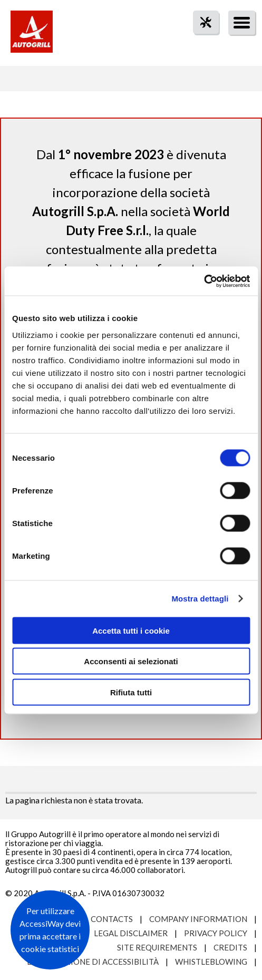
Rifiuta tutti (131, 692)
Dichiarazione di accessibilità (93, 962)
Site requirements (157, 947)
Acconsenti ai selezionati (131, 661)
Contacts (112, 919)
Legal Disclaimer (131, 933)
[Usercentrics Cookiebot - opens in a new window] (204, 281)
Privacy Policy (216, 933)
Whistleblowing (211, 962)
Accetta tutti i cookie (131, 630)
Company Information (198, 919)
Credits (230, 947)
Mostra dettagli (200, 599)
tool (200, 41)
